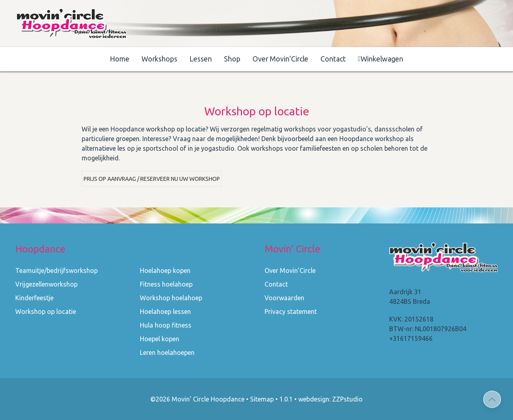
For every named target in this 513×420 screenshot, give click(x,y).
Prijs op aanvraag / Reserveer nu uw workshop (152, 179)
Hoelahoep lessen (165, 311)
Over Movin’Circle (280, 59)
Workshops (159, 59)
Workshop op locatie (46, 311)
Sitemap (262, 399)
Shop (232, 59)
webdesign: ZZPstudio (330, 399)
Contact (333, 59)
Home (120, 59)
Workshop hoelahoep (171, 298)
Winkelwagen (380, 59)
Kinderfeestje (34, 298)
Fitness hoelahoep (166, 284)
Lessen (201, 59)
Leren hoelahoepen (167, 352)
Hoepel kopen (160, 339)
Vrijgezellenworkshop (46, 284)
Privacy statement (291, 311)
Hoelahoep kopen (165, 270)
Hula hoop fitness (166, 325)
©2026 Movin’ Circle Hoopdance (197, 399)
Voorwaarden (284, 298)
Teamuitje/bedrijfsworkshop (56, 270)
